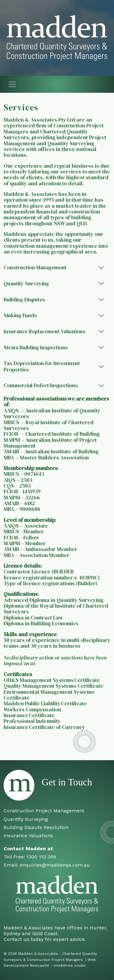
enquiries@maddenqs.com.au (55, 865)
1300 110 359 (41, 857)
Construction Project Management (44, 811)
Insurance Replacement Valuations (45, 331)
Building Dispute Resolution (36, 827)
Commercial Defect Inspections (41, 385)
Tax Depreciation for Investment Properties (42, 366)
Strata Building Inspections (36, 347)
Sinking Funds (20, 315)
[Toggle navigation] (12, 84)
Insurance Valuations (28, 836)
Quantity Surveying (26, 284)
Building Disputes (24, 300)
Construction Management (35, 267)
